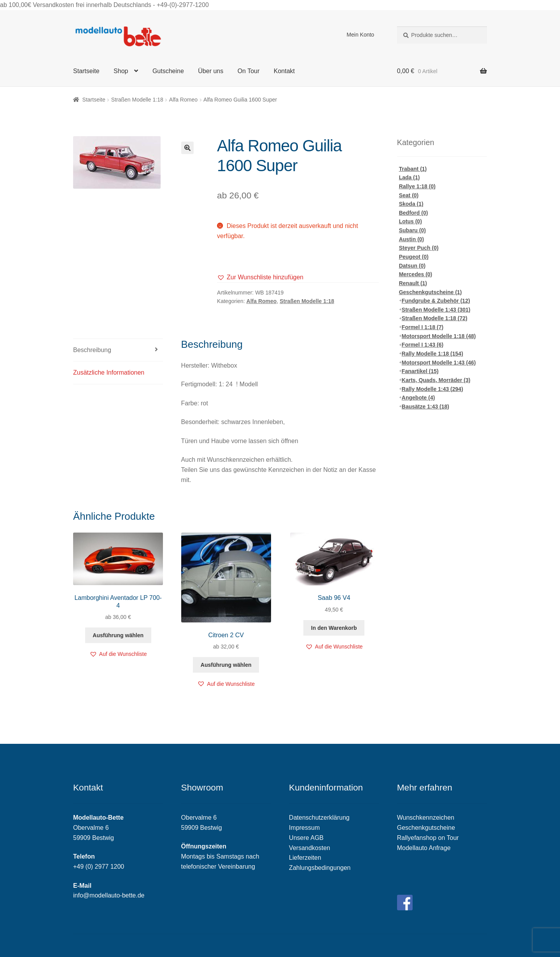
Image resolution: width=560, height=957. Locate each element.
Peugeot (414, 257)
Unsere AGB (306, 838)
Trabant (413, 169)
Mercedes (416, 274)
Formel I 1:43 (423, 345)
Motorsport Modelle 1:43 (439, 363)
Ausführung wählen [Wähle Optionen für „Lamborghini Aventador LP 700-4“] (118, 635)
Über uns (211, 71)
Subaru (412, 230)
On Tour (249, 71)
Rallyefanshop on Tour (428, 838)
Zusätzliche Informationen (109, 372)
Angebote (418, 398)
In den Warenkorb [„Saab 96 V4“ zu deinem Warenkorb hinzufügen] (334, 628)
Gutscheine (168, 71)
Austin (412, 239)
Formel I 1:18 (423, 327)
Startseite (86, 71)
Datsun (412, 266)
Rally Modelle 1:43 (432, 389)
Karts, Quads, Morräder (436, 380)
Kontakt (284, 71)
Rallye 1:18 (417, 186)
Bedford (414, 213)
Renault (413, 283)
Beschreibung (92, 350)
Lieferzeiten (305, 858)
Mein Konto (360, 35)
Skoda (411, 204)
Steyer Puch (419, 248)
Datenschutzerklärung (319, 818)
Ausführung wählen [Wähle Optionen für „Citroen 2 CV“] (226, 665)
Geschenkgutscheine (430, 292)
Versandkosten (310, 848)
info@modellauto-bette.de (109, 895)
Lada (409, 177)
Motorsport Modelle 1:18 (439, 336)
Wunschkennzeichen (426, 818)
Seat (409, 195)
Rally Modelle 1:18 (432, 354)
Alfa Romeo (183, 100)
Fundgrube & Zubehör (436, 301)
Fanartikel (420, 371)
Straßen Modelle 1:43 (436, 310)
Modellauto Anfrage (424, 848)
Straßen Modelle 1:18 (137, 100)
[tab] (118, 350)
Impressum (304, 828)
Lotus (410, 221)
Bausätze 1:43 (425, 407)
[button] (260, 277)
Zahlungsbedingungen (320, 868)
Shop (121, 71)
